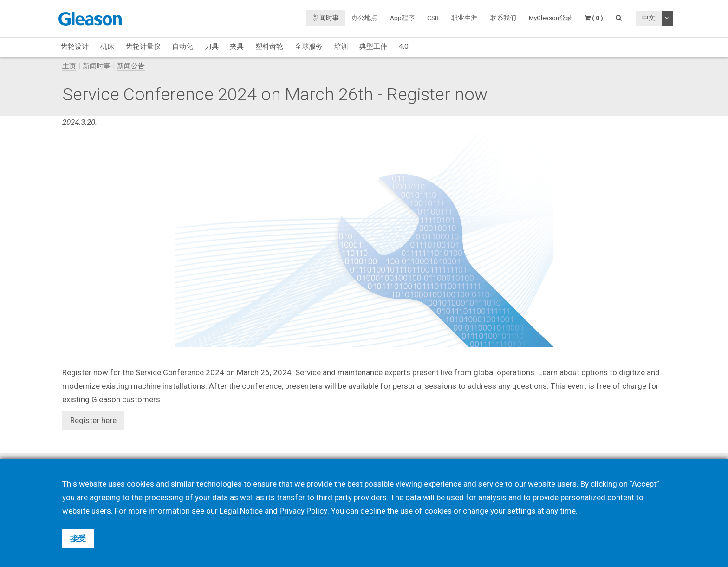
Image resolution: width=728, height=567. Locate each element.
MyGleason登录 (550, 18)
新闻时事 (326, 18)
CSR (433, 18)
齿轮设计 (75, 46)
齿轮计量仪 (143, 46)
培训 (341, 46)
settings (522, 511)
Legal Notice (241, 511)
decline (373, 511)
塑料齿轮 (269, 46)
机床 (107, 46)
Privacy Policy (304, 511)
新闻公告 (131, 66)
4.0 (404, 46)
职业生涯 (464, 18)
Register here (93, 420)
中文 (649, 18)
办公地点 (364, 18)
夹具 (237, 46)
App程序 (402, 18)
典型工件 (373, 46)
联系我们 (503, 18)
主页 (69, 66)
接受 (78, 539)
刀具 (212, 46)
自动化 (183, 46)
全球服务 (309, 46)
